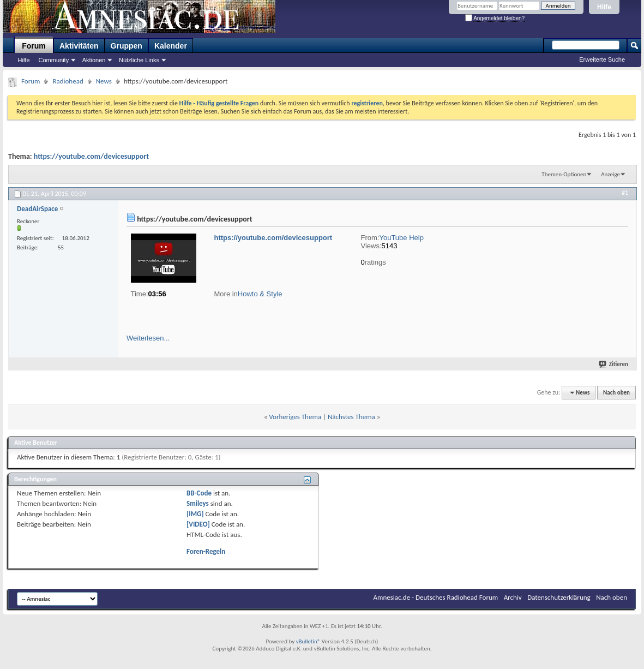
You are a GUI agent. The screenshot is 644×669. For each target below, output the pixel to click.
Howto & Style (260, 294)
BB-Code (199, 493)
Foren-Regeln (206, 551)
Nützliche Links (139, 60)
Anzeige (610, 174)
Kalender (171, 46)
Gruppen (127, 46)
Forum (34, 46)
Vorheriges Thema (295, 417)
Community (54, 60)
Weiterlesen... (148, 338)
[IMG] (195, 514)
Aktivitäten (79, 46)
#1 (625, 193)
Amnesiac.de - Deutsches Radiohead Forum (436, 597)
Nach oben (616, 393)
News (104, 81)
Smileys (198, 503)
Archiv (513, 597)
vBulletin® (308, 641)
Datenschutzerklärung (559, 597)
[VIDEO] (198, 524)
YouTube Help (401, 238)
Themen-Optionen (564, 174)
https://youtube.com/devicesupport (91, 156)
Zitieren (614, 364)
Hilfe (604, 7)
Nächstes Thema (351, 417)
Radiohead (68, 81)
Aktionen (94, 60)
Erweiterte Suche (602, 59)
